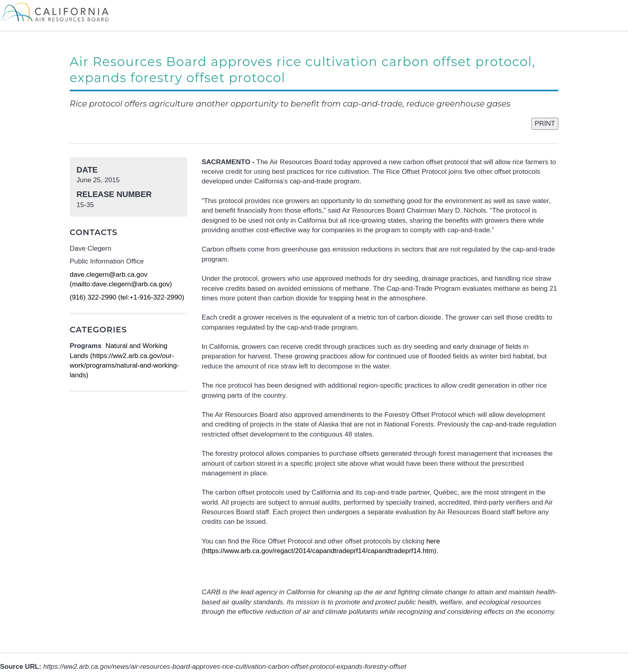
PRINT (545, 124)
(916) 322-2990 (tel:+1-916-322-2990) (127, 297)
